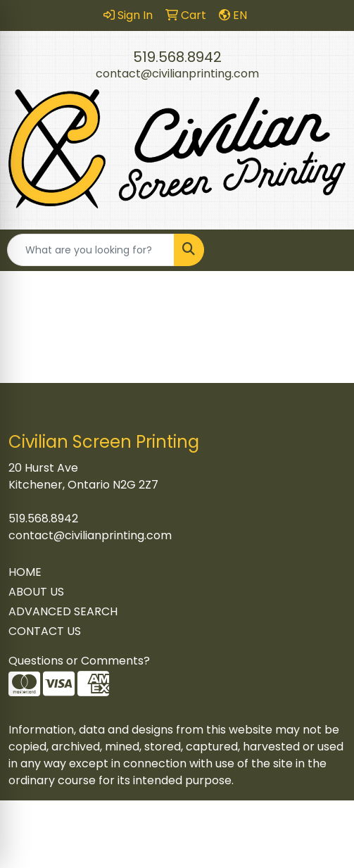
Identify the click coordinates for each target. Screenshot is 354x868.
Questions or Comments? (79, 661)
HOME (25, 572)
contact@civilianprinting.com (177, 74)
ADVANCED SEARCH (63, 611)
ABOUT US (36, 592)
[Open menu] (326, 250)
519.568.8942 (177, 57)
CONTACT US (45, 631)
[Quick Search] (91, 250)
